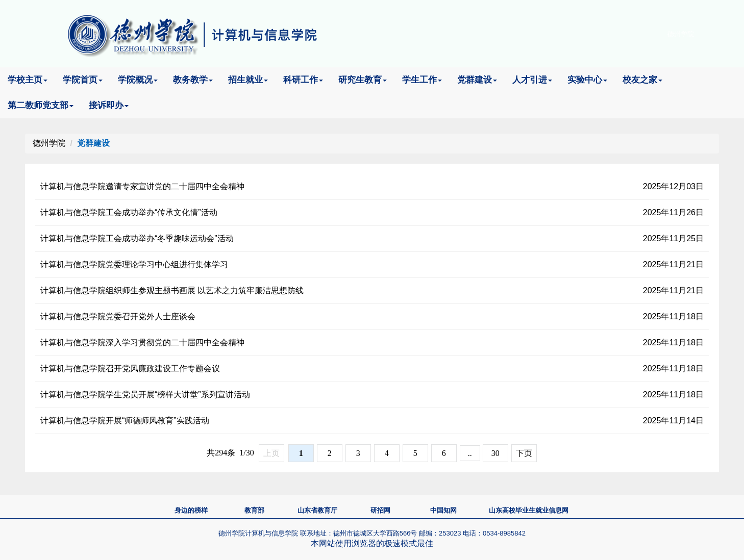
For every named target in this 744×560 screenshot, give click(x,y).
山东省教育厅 (317, 510)
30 (495, 453)
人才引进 (532, 80)
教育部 (254, 510)
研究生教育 (363, 80)
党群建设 (477, 80)
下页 (524, 453)
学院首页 (83, 80)
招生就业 (248, 80)
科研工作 (303, 80)
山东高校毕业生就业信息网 (529, 510)
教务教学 (193, 80)
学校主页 (28, 80)
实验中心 (587, 80)
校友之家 (642, 80)
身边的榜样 (191, 510)
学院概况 (138, 80)
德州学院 (681, 34)
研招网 (380, 510)
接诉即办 (109, 105)
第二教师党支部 (41, 105)
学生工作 (422, 80)
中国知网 (443, 510)
